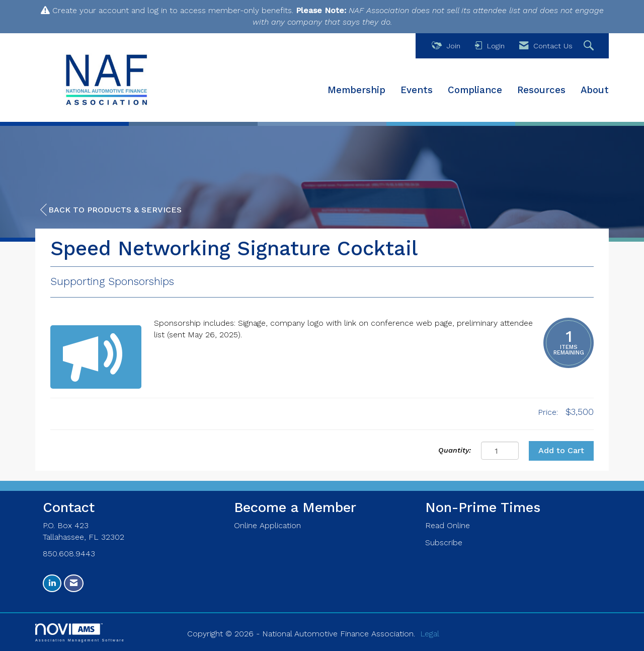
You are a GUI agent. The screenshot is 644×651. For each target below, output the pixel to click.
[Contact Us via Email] (74, 583)
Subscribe (444, 542)
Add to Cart (561, 450)
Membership (356, 90)
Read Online (448, 525)
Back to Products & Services (111, 210)
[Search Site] (590, 46)
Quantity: (455, 450)
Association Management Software (80, 633)
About (595, 90)
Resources (541, 90)
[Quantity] (500, 451)
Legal (430, 634)
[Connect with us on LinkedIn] (52, 583)
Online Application (267, 525)
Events (417, 90)
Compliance (475, 90)
